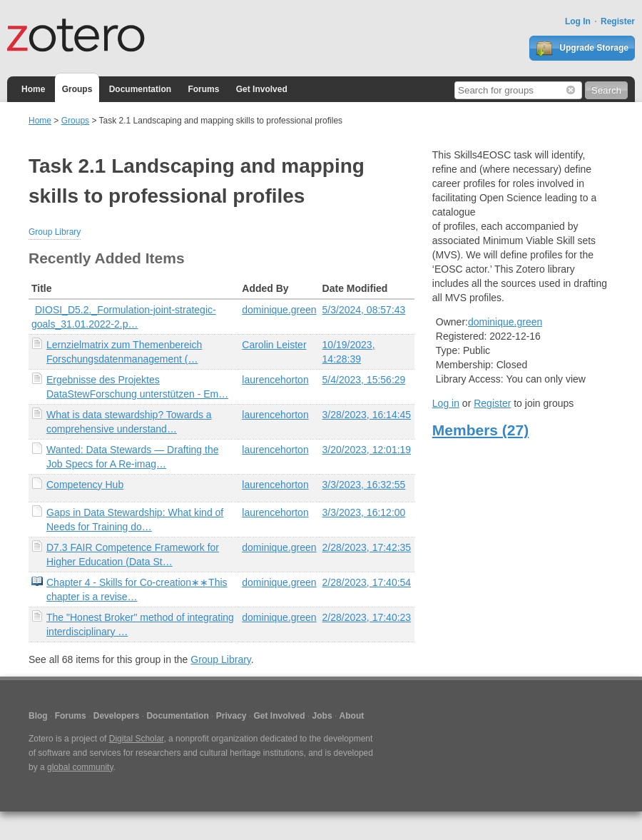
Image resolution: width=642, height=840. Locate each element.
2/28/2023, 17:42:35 (367, 547)
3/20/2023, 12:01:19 (367, 450)
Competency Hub (85, 485)
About (352, 716)
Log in (446, 403)
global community (80, 767)
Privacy (231, 716)
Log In (578, 21)
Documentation (140, 89)
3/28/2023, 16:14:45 (367, 415)
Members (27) (480, 430)
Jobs (322, 716)
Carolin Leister (274, 345)
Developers (117, 716)
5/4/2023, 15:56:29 (364, 380)
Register (618, 21)
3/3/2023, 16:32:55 (364, 485)
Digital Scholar (137, 739)
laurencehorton (275, 380)
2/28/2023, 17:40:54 (367, 582)
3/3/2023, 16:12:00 (364, 512)
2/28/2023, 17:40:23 (367, 617)
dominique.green (279, 310)
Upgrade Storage (582, 49)
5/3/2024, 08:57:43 (364, 310)
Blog (38, 716)
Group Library (55, 232)
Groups (77, 89)
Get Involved (262, 89)
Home (33, 89)
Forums (203, 89)
